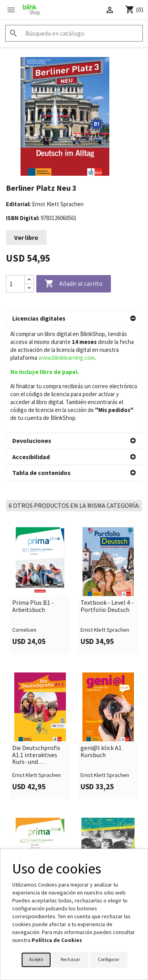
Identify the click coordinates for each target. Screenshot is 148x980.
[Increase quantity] (29, 280)
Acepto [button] (36, 959)
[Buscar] (74, 33)
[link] (40, 484)
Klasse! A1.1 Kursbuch (96, 790)
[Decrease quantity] (29, 288)
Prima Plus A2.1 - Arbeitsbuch (35, 790)
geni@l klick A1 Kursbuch (101, 645)
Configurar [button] (109, 959)
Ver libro (26, 237)
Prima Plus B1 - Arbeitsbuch (33, 500)
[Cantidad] (15, 284)
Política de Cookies (57, 940)
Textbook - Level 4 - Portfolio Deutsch (107, 500)
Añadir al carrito (74, 284)
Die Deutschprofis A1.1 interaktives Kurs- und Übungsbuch (36, 649)
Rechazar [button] (70, 959)
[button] (74, 319)
